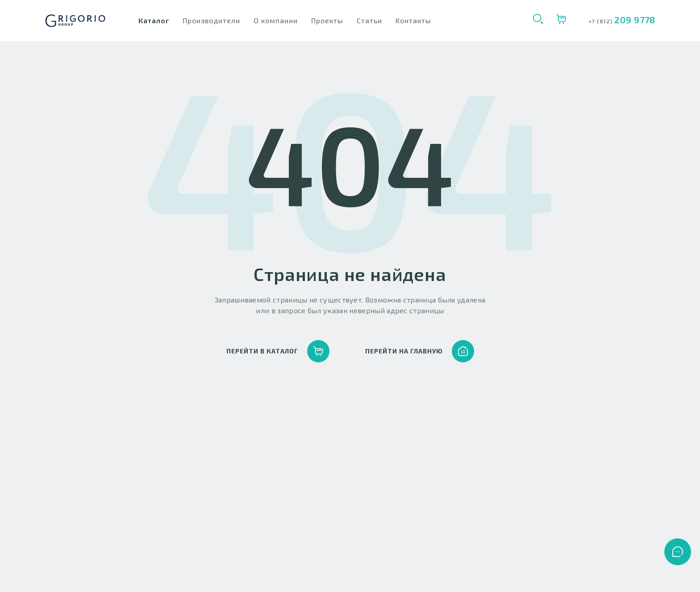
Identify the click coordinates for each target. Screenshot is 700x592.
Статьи (369, 20)
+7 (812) (601, 21)
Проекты (327, 20)
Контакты (413, 20)
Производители (211, 20)
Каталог (154, 20)
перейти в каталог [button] (278, 351)
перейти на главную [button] (420, 351)
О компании (276, 20)
